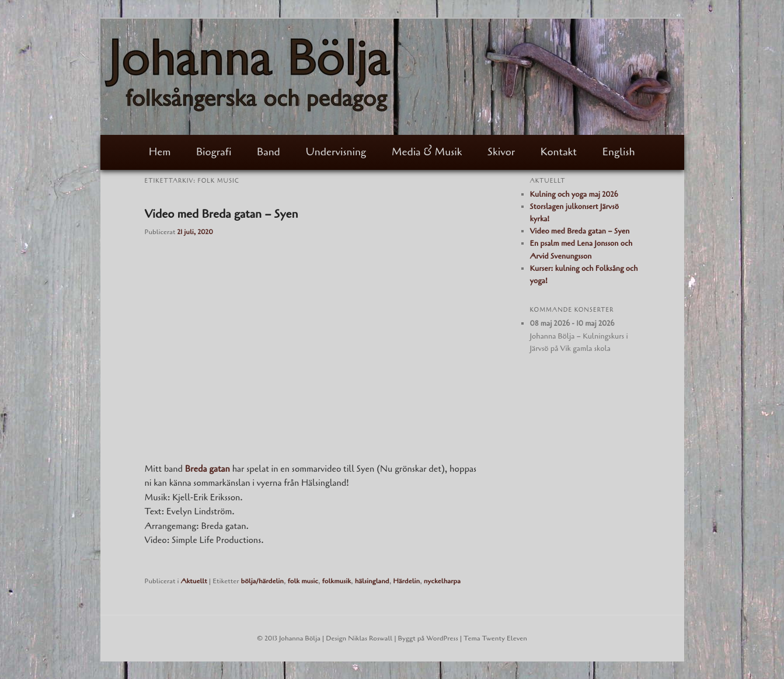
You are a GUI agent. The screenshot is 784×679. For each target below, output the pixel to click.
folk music (302, 581)
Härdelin (406, 581)
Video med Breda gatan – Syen (222, 214)
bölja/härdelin (262, 581)
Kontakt (559, 152)
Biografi (214, 152)
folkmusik (336, 581)
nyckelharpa (442, 581)
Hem (160, 152)
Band (269, 152)
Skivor (501, 152)
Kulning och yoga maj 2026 (574, 194)
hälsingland (372, 581)
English (619, 152)
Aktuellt (194, 581)
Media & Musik (427, 152)
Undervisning (336, 152)
